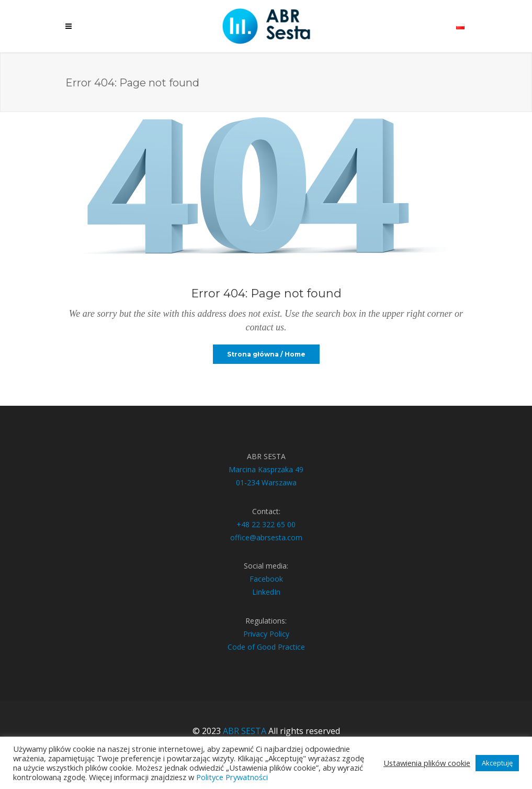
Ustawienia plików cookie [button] (427, 763)
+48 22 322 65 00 (266, 524)
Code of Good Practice (266, 647)
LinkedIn (266, 592)
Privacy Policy (266, 634)
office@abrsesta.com (266, 537)
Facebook (266, 579)
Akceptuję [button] (497, 763)
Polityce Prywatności (232, 777)
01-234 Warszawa (266, 482)
